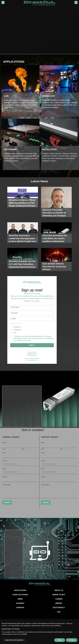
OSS (59, 612)
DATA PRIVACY (59, 608)
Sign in (32, 345)
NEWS (20, 599)
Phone (4, 469)
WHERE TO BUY (59, 595)
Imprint (17, 629)
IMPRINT (59, 603)
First (4, 449)
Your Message (7, 485)
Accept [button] (72, 640)
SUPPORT (20, 608)
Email (4, 453)
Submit (7, 503)
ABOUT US (59, 590)
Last (22, 449)
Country (5, 461)
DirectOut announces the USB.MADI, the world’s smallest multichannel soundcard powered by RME (55, 241)
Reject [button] (60, 640)
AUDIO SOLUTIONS (20, 595)
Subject (5, 477)
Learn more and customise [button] (14, 640)
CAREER (59, 599)
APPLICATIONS (20, 590)
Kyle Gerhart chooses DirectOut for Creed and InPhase (54, 267)
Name (5, 443)
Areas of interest (16, 323)
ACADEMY (20, 603)
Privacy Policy (6, 629)
